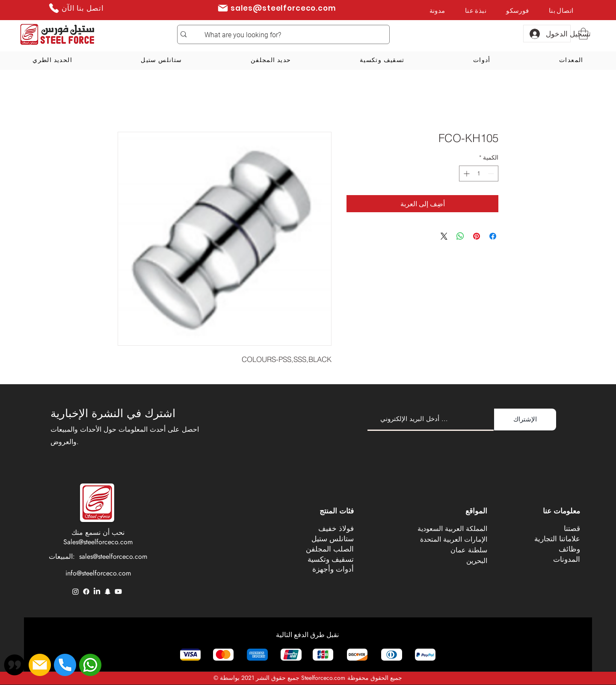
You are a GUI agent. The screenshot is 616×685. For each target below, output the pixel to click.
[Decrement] (492, 173)
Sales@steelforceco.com (98, 542)
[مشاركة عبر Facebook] (493, 236)
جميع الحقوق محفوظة (375, 678)
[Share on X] (444, 236)
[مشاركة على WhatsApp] (460, 236)
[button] (583, 34)
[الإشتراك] (525, 420)
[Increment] (466, 173)
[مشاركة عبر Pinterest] (477, 236)
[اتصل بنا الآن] (76, 8)
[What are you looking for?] (295, 35)
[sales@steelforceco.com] (277, 8)
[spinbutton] (479, 173)
